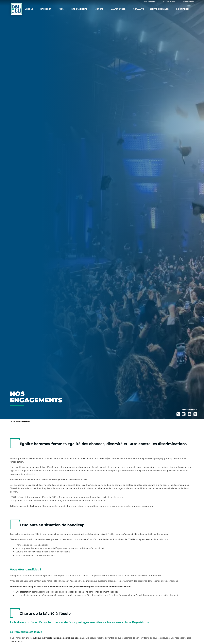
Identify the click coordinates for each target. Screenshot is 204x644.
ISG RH (12, 421)
